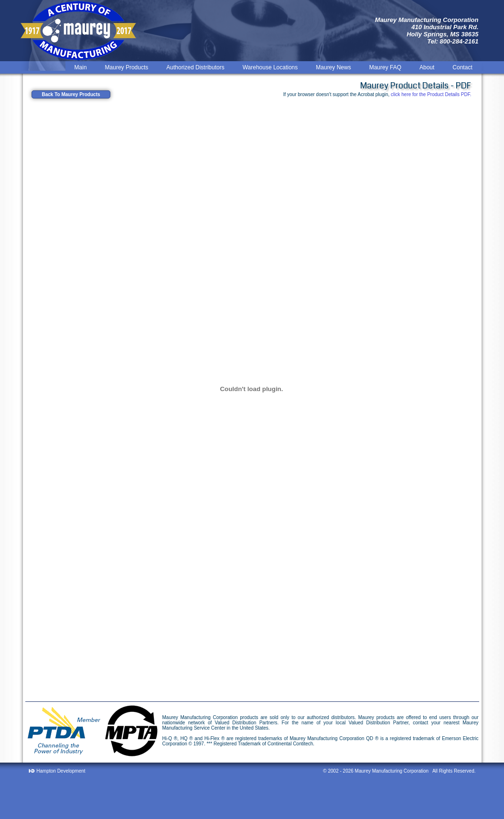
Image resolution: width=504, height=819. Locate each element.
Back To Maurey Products (71, 94)
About (427, 67)
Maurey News (333, 67)
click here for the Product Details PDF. (431, 94)
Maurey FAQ (385, 67)
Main (81, 67)
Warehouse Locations (270, 67)
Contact (462, 67)
